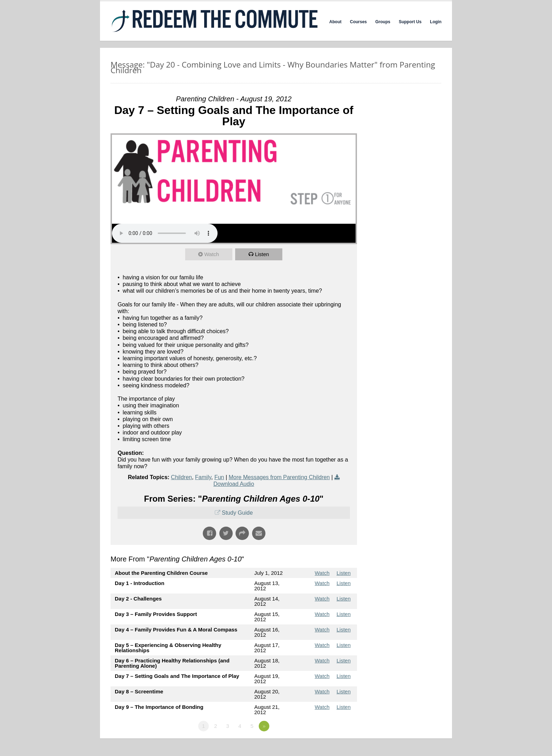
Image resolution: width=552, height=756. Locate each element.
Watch (212, 254)
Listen (262, 254)
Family (203, 477)
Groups (383, 22)
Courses (358, 22)
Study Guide (237, 513)
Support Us (410, 22)
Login (436, 22)
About (335, 22)
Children (182, 477)
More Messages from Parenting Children (279, 477)
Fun (219, 477)
